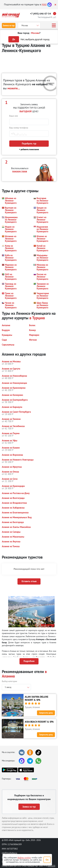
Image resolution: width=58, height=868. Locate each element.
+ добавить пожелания (29, 149)
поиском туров (20, 171)
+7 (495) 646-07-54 (40, 14)
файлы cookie (24, 858)
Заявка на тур (9, 25)
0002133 (51, 866)
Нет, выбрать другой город (35, 39)
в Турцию (37, 318)
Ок (47, 860)
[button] (9, 201)
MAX (44, 4)
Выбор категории (9, 681)
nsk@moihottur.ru (10, 853)
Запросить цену (46, 713)
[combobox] (16, 687)
